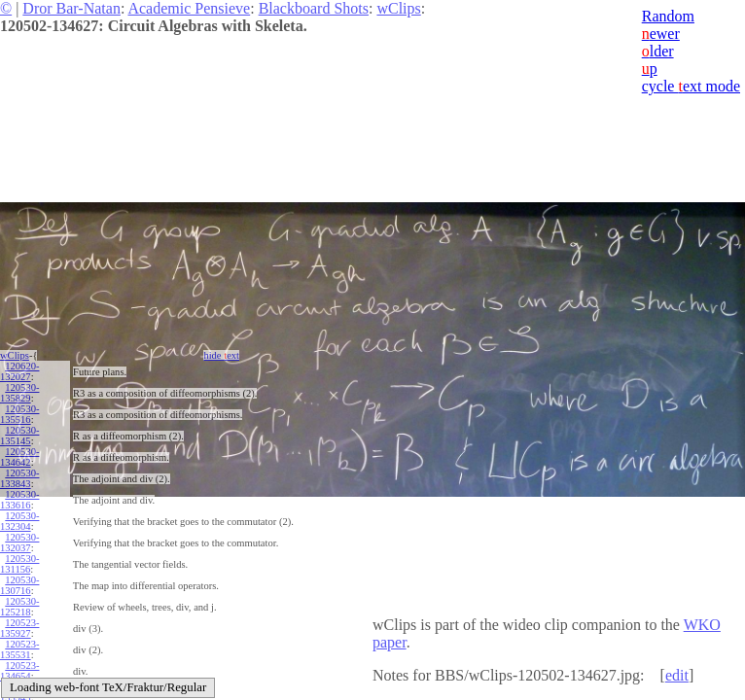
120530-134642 (19, 457)
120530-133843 (19, 478)
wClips (398, 8)
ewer (661, 34)
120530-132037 (19, 542)
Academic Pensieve (189, 8)
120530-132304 (19, 521)
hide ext (221, 355)
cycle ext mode (691, 86)
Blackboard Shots (314, 8)
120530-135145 (19, 436)
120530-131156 (19, 564)
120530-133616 (19, 500)
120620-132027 (19, 371)
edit (677, 675)
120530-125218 (19, 607)
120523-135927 (19, 628)
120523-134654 (19, 671)
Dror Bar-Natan (71, 8)
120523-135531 (19, 649)
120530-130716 (19, 585)
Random (668, 16)
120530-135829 (19, 393)
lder (658, 51)
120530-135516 (19, 414)
